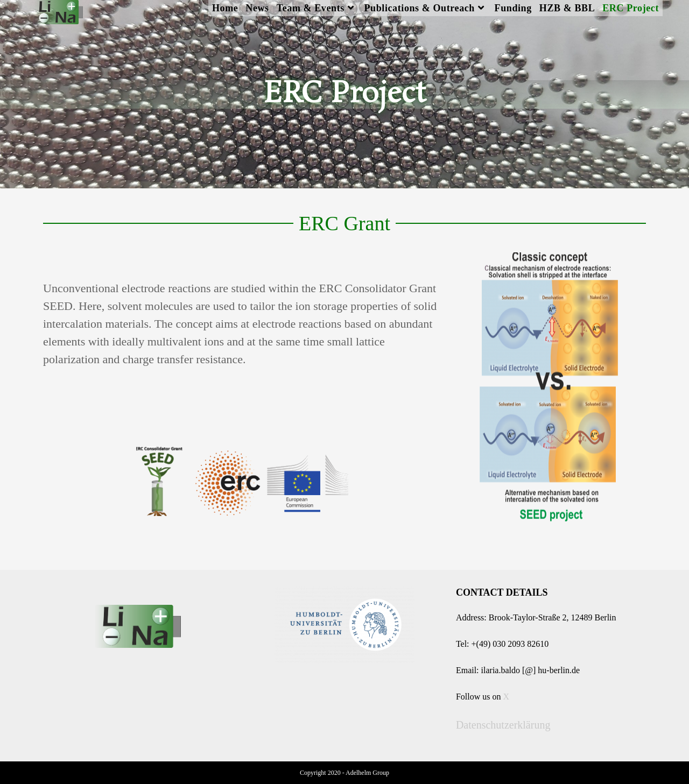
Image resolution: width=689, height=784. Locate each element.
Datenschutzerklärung (503, 725)
